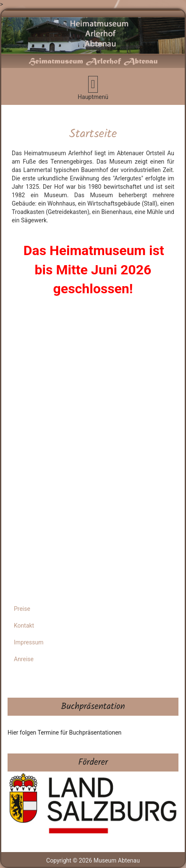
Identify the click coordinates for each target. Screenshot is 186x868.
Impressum (29, 642)
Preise (22, 609)
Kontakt (24, 626)
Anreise (24, 659)
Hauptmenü (97, 88)
